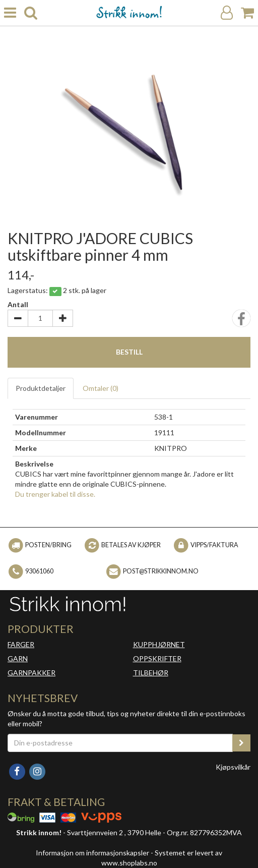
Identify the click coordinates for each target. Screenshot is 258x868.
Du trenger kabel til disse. (55, 494)
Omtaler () (101, 388)
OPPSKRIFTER (157, 658)
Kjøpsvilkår (233, 767)
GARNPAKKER (31, 673)
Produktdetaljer (41, 388)
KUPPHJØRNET (159, 644)
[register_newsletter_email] (241, 743)
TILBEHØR (151, 673)
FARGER (21, 644)
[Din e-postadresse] (120, 743)
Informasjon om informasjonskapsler (92, 853)
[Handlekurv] (247, 13)
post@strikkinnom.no (161, 571)
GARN (18, 658)
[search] (31, 13)
